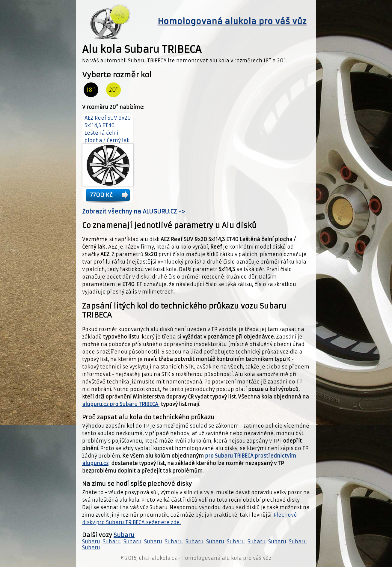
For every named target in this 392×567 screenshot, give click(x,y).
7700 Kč (101, 195)
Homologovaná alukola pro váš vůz (232, 21)
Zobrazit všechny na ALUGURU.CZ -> (134, 212)
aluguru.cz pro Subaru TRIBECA (121, 404)
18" (91, 90)
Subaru (124, 535)
